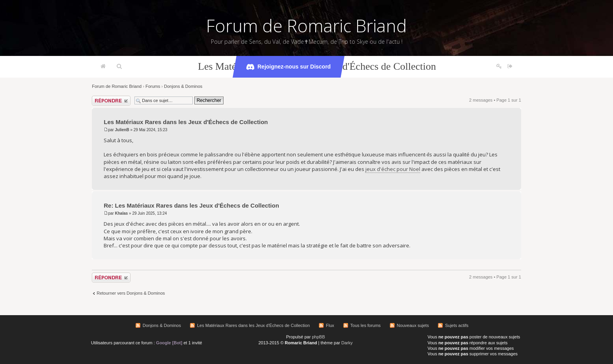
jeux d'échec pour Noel (393, 169)
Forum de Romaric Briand (306, 26)
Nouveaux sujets (413, 325)
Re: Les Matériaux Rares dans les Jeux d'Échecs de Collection (191, 205)
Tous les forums (366, 325)
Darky (347, 343)
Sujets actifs (457, 325)
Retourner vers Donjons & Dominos (131, 293)
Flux (330, 325)
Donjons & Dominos (183, 86)
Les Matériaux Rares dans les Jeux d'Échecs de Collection (186, 122)
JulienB (122, 130)
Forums (153, 86)
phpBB (318, 337)
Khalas (121, 213)
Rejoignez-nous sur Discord (289, 67)
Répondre (111, 101)
